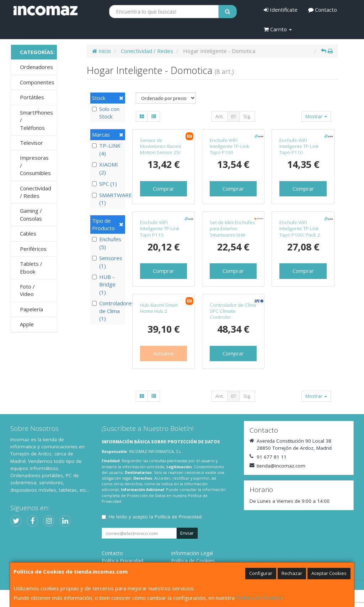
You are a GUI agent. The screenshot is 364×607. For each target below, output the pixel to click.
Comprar (164, 189)
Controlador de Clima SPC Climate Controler (233, 311)
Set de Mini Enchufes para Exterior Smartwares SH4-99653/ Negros (232, 232)
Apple (27, 324)
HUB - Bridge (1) (104, 284)
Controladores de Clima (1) (108, 311)
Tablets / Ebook (31, 267)
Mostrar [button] (316, 116)
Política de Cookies (259, 598)
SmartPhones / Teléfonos (36, 120)
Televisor (31, 143)
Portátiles (32, 97)
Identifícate (281, 10)
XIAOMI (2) (105, 168)
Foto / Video (27, 290)
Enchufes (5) (107, 243)
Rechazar (292, 573)
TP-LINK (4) (106, 149)
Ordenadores (36, 67)
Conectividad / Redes (36, 192)
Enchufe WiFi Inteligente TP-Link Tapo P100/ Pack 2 (300, 229)
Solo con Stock (106, 113)
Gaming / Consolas (31, 214)
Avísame (164, 353)
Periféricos (33, 249)
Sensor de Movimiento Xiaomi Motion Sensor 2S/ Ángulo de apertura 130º (161, 152)
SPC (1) (105, 184)
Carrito (278, 29)
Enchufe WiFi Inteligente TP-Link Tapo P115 (160, 229)
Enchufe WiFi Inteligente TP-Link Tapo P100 (229, 146)
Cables (28, 233)
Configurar (261, 573)
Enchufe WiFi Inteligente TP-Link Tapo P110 (299, 146)
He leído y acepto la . (156, 517)
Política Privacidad (122, 561)
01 (234, 116)
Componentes (37, 82)
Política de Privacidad (178, 517)
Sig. (247, 116)
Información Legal (192, 553)
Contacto (323, 10)
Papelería (31, 309)
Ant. (220, 116)
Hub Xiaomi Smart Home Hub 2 (159, 308)
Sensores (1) (107, 262)
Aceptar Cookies (329, 573)
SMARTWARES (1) (108, 199)
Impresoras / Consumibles (35, 165)
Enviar (187, 533)
